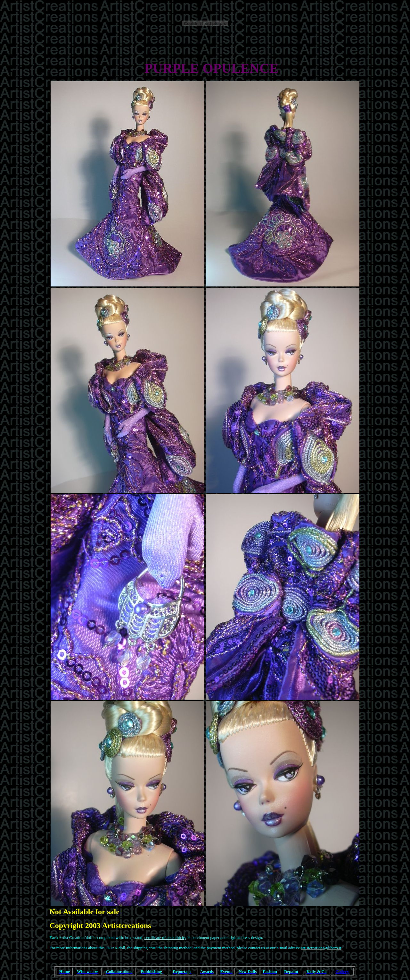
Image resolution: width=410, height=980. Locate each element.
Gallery (342, 971)
